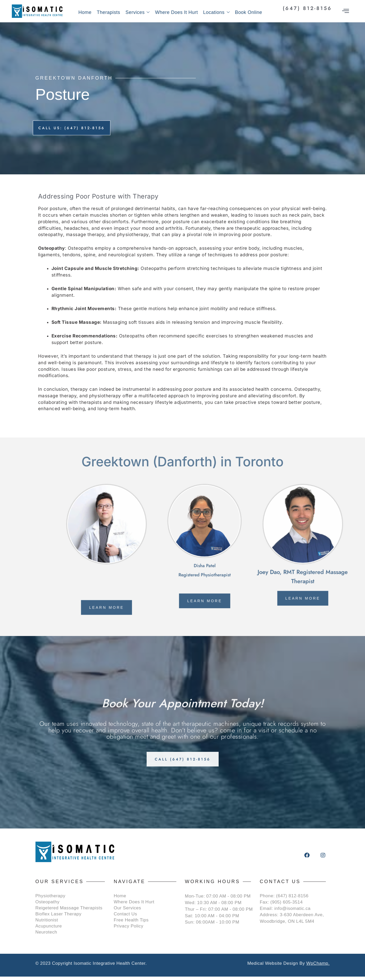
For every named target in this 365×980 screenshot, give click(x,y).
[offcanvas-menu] (346, 11)
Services (138, 12)
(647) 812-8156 (307, 8)
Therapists (108, 12)
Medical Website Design (273, 967)
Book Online (249, 12)
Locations (216, 12)
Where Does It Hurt (176, 12)
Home (85, 12)
